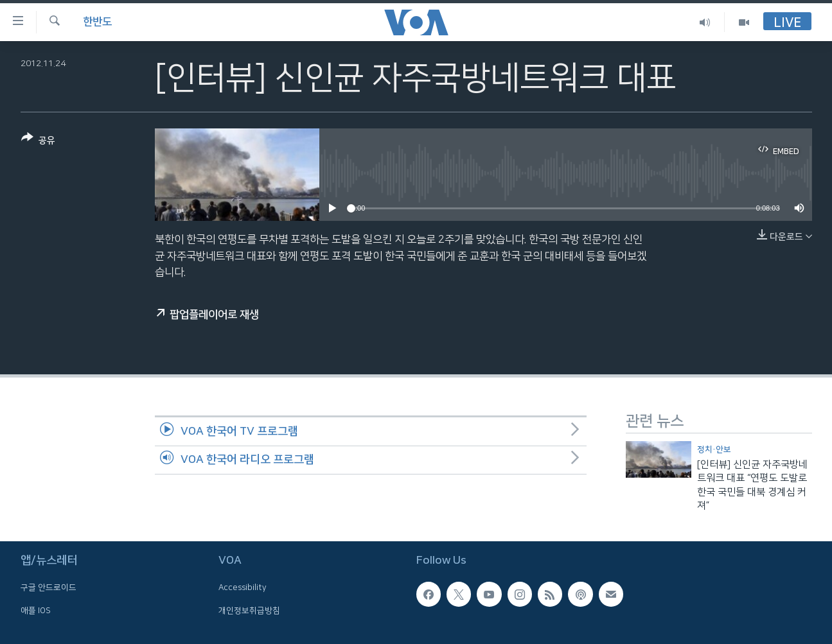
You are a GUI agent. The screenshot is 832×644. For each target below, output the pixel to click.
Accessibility (243, 588)
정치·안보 (714, 449)
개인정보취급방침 (249, 611)
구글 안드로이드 (49, 588)
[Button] (38, 142)
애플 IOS (36, 611)
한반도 (97, 22)
